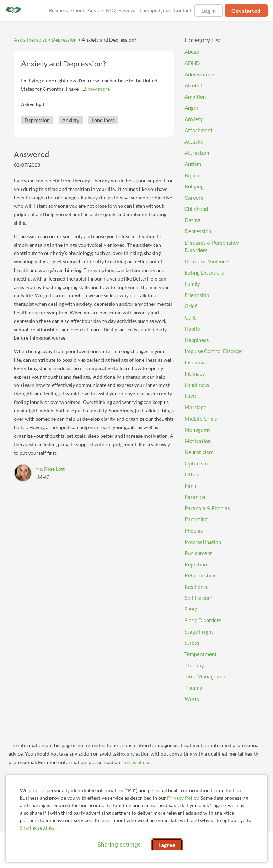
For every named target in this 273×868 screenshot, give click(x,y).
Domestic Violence (206, 261)
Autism (193, 164)
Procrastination (203, 542)
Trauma (193, 688)
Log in (208, 10)
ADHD (192, 63)
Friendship (197, 295)
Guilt (190, 318)
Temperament (201, 654)
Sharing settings (37, 828)
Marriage (196, 407)
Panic (191, 486)
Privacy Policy (183, 798)
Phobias (194, 531)
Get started (246, 10)
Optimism (196, 463)
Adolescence (199, 74)
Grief (191, 306)
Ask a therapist (30, 40)
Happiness (197, 340)
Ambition (195, 97)
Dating (192, 220)
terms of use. (137, 762)
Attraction (197, 153)
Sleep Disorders (203, 620)
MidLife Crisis (201, 419)
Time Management (207, 676)
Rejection (196, 564)
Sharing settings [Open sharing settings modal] (119, 845)
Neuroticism (199, 452)
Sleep (191, 609)
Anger (192, 108)
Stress (192, 643)
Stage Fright (199, 632)
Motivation (198, 441)
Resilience (197, 587)
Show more (97, 89)
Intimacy (195, 373)
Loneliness (103, 120)
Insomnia (195, 362)
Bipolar (193, 175)
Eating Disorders (204, 272)
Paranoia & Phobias (207, 508)
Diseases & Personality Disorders (212, 246)
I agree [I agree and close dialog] (167, 845)
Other (192, 474)
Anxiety (71, 120)
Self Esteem (198, 598)
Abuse (192, 52)
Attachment (199, 130)
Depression (64, 40)
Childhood (196, 209)
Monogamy (198, 430)
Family (192, 284)
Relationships (200, 575)
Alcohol (193, 85)
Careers (194, 198)
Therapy (194, 665)
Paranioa (195, 497)
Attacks (194, 142)
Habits (192, 329)
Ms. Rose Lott (50, 469)
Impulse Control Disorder (214, 351)
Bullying (194, 186)
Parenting (196, 519)
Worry (192, 699)
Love (190, 396)
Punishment (198, 553)
